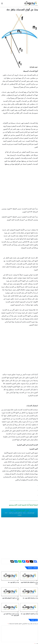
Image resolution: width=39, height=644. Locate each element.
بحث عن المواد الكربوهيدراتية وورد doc (11, 599)
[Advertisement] (19, 187)
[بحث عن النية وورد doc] (10, 576)
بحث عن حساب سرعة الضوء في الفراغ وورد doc (11, 615)
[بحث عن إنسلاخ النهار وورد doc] (29, 592)
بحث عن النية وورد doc (13, 582)
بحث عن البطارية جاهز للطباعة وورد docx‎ (29, 583)
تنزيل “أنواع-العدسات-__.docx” (19, 513)
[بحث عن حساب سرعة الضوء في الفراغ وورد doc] (10, 607)
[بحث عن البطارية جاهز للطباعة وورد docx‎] (29, 576)
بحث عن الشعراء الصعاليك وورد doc (29, 614)
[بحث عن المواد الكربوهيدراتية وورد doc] (10, 592)
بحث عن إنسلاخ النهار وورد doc (30, 598)
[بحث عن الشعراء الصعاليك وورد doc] (29, 607)
